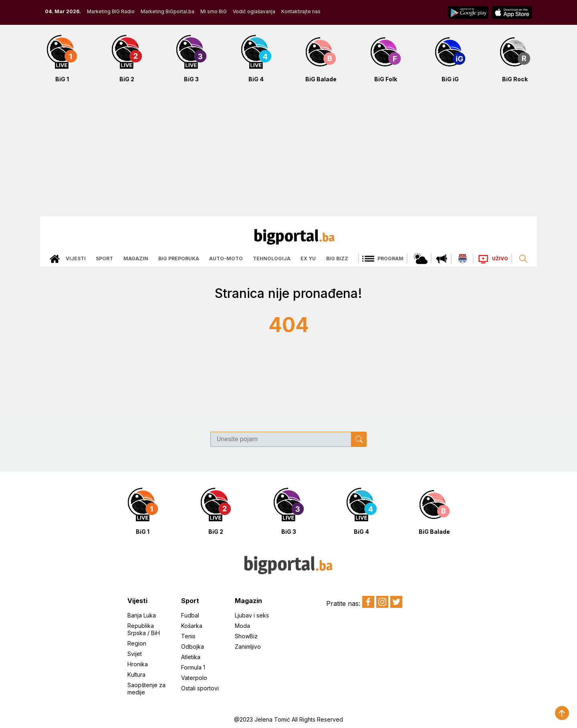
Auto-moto (226, 258)
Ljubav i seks (252, 615)
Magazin (136, 258)
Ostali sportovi (200, 688)
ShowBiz (246, 636)
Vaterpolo (194, 678)
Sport (104, 258)
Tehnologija (272, 258)
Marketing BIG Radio (111, 11)
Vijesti (76, 258)
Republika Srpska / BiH (144, 629)
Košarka (192, 626)
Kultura (136, 675)
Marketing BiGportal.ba (167, 11)
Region (137, 643)
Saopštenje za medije (146, 689)
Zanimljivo (248, 647)
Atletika (191, 657)
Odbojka (193, 647)
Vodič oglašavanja (254, 11)
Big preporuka (179, 258)
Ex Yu (308, 258)
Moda (242, 626)
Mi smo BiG (214, 11)
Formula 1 (193, 667)
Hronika (138, 664)
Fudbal (190, 615)
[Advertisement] (288, 154)
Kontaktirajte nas (301, 11)
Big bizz (337, 258)
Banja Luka (142, 615)
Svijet (135, 654)
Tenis (188, 636)
